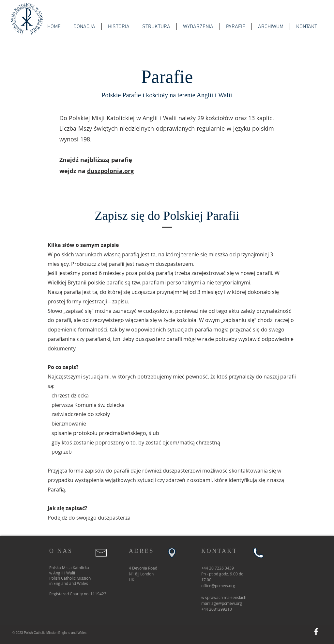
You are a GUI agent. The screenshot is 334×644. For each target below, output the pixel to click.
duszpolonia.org (110, 171)
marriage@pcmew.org (222, 603)
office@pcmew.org (218, 586)
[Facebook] (316, 632)
